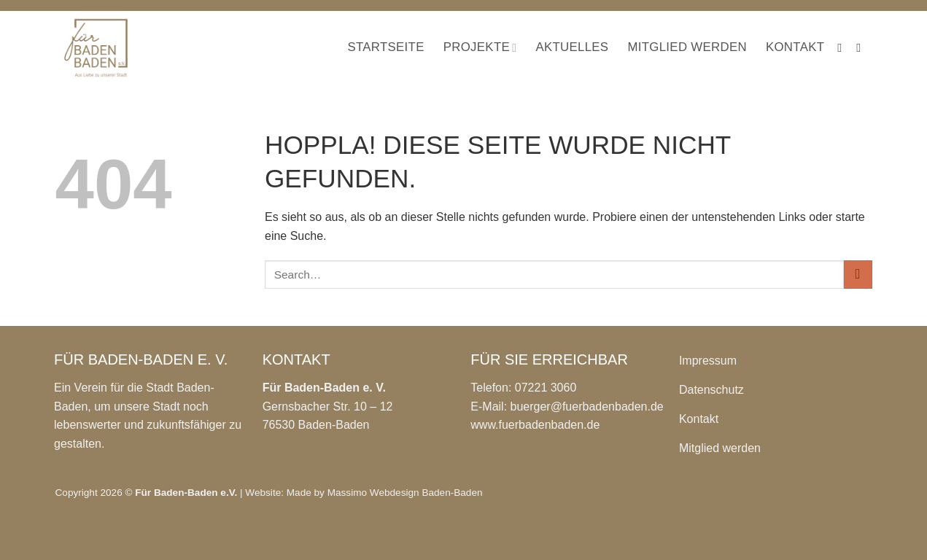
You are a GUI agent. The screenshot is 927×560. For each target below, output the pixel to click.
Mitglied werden (687, 47)
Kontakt (795, 47)
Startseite (385, 47)
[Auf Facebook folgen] (843, 47)
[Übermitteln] (858, 275)
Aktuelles (572, 47)
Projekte (480, 47)
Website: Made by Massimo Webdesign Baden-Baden (364, 493)
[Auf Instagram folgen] (862, 47)
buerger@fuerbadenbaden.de (587, 407)
